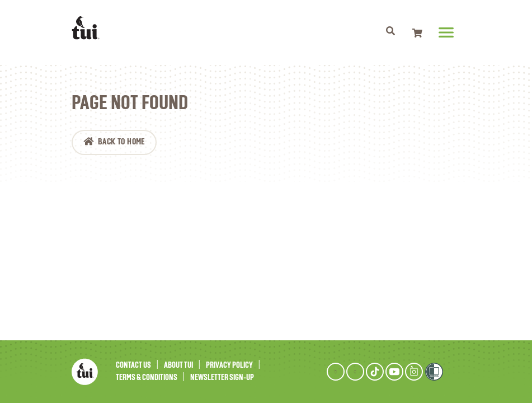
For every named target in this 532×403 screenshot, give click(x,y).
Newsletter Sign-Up (222, 378)
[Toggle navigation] (391, 32)
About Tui (178, 365)
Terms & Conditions (147, 378)
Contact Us (133, 365)
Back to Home (121, 142)
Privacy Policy (229, 365)
